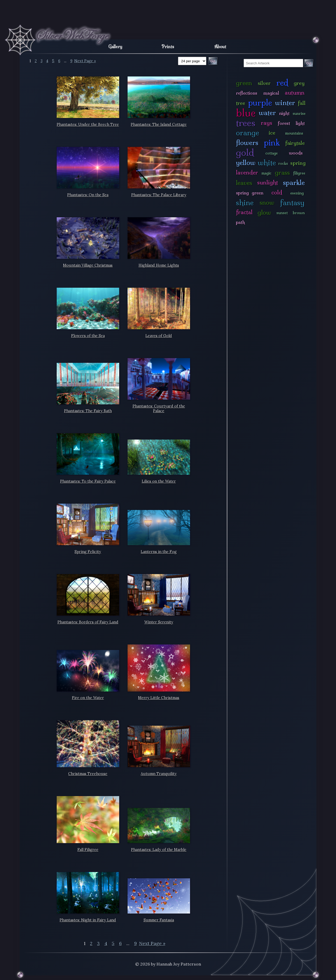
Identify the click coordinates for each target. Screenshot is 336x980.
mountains (294, 133)
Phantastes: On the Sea (88, 195)
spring (298, 163)
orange (248, 133)
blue (246, 113)
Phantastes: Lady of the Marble (159, 850)
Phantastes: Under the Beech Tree (88, 125)
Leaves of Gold (159, 336)
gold (245, 153)
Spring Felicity (88, 552)
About (220, 47)
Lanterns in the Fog (159, 552)
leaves (244, 183)
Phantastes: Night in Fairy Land (88, 920)
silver (264, 83)
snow (267, 202)
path (240, 222)
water (267, 113)
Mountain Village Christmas (88, 265)
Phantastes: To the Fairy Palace (88, 481)
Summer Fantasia (159, 920)
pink (272, 143)
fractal (244, 212)
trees (246, 123)
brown (299, 213)
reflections (247, 93)
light (300, 123)
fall (302, 103)
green (244, 83)
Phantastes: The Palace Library (159, 195)
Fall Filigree (88, 850)
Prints (168, 47)
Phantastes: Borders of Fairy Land (88, 622)
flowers (247, 143)
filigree (299, 173)
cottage (272, 153)
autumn (295, 93)
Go (309, 63)
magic (266, 173)
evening (297, 193)
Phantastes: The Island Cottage (159, 125)
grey (299, 83)
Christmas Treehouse (88, 774)
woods (296, 153)
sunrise (299, 114)
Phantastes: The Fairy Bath (88, 411)
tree (241, 103)
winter (285, 103)
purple (260, 103)
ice (272, 133)
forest (284, 123)
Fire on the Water (88, 698)
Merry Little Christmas (159, 698)
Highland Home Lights (159, 265)
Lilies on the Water (159, 481)
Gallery (115, 47)
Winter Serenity (159, 622)
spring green (250, 193)
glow (264, 212)
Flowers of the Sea (88, 336)
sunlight (268, 182)
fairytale (295, 143)
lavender (247, 172)
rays (267, 123)
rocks (283, 163)
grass (282, 172)
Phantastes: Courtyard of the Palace (159, 409)
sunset (282, 213)
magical (271, 93)
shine (245, 202)
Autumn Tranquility (159, 774)
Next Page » (85, 61)
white (267, 163)
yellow (246, 163)
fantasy (292, 202)
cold (277, 192)
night (284, 113)
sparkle (294, 182)
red (282, 83)
